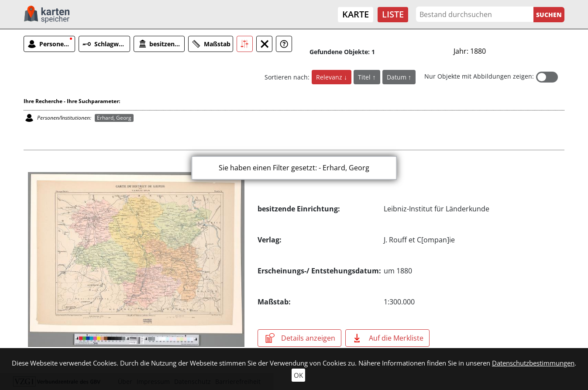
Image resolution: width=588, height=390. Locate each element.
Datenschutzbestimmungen (533, 363)
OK (298, 375)
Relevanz (330, 77)
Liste (393, 14)
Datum (397, 77)
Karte (356, 14)
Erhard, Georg (114, 118)
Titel (365, 77)
